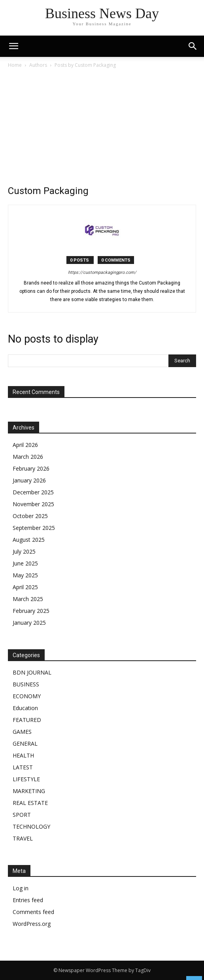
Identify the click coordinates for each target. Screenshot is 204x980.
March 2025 (28, 599)
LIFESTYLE (26, 779)
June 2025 (25, 563)
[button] (193, 46)
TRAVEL (23, 838)
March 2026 (28, 457)
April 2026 (25, 445)
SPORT (22, 815)
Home (15, 65)
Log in (21, 888)
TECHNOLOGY (31, 826)
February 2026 (31, 468)
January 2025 (29, 623)
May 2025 (25, 575)
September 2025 (34, 528)
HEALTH (23, 755)
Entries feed (28, 900)
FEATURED (27, 720)
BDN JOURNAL (32, 672)
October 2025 (30, 516)
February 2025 (31, 611)
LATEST (23, 767)
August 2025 (29, 540)
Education (25, 708)
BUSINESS (26, 684)
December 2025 (33, 492)
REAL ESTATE (30, 803)
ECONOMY (27, 696)
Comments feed (33, 912)
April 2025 (25, 587)
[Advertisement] (102, 129)
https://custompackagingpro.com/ (102, 272)
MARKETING (29, 791)
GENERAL (25, 743)
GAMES (22, 732)
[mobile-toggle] (13, 46)
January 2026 (29, 480)
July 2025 (24, 551)
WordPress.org (32, 924)
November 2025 (33, 504)
